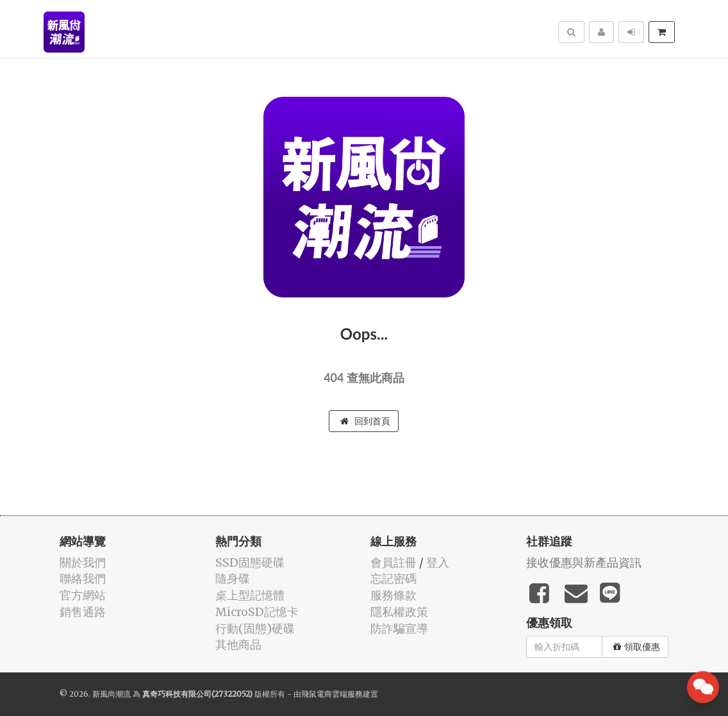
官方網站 (83, 595)
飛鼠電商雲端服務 (332, 694)
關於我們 (83, 562)
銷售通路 (83, 612)
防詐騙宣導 (399, 629)
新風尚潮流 (112, 694)
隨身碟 (233, 579)
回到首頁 (365, 421)
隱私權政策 (399, 612)
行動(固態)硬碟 (255, 629)
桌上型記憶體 (250, 595)
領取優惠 (637, 647)
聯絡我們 (83, 579)
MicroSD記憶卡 (257, 612)
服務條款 (393, 595)
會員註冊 (393, 562)
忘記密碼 (393, 579)
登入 (438, 562)
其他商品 (238, 645)
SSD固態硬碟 (250, 562)
